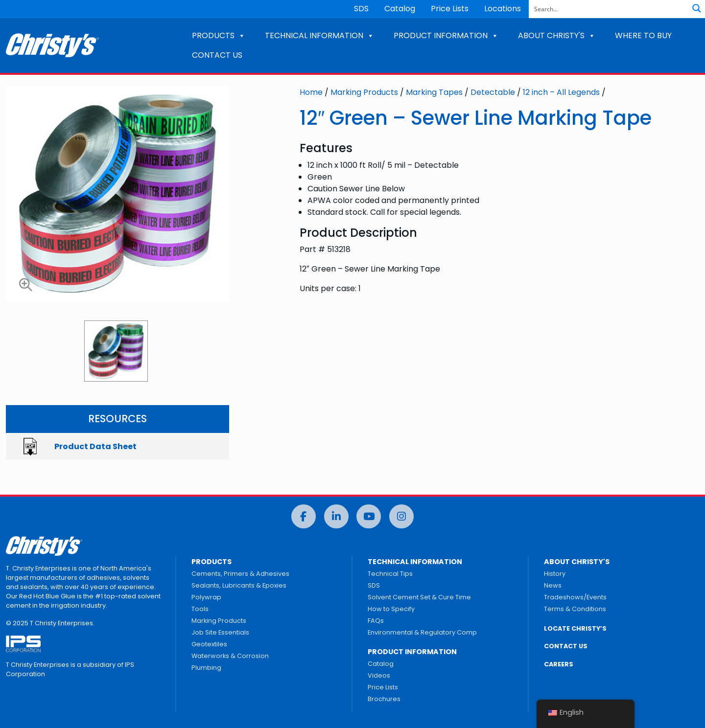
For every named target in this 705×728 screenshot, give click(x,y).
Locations (503, 9)
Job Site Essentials (220, 632)
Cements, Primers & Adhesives (240, 574)
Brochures (384, 699)
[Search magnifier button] (697, 8)
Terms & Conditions (575, 609)
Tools (200, 609)
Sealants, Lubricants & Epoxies (239, 585)
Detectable (493, 92)
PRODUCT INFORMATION (446, 35)
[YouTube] (369, 516)
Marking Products (364, 92)
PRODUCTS (219, 35)
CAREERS (559, 664)
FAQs (376, 621)
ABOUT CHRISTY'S (557, 35)
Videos (379, 675)
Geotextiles (209, 644)
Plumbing (206, 668)
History (555, 574)
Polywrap (206, 597)
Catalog (400, 9)
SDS (361, 9)
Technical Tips (390, 574)
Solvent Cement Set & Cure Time (419, 597)
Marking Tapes (434, 92)
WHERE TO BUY (643, 35)
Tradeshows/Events (575, 597)
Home (311, 92)
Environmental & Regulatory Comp (422, 632)
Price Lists (450, 9)
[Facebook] (304, 516)
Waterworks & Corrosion (230, 656)
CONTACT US (217, 55)
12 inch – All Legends (561, 92)
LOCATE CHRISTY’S (575, 628)
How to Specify (391, 609)
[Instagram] (401, 516)
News (553, 585)
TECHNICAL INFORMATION (319, 35)
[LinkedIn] (336, 516)
